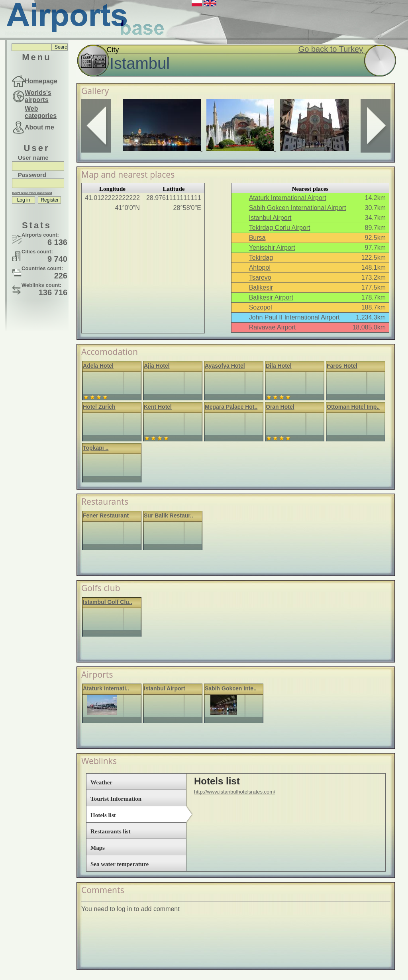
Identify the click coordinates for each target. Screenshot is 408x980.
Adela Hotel (98, 366)
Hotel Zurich (99, 407)
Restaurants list (110, 831)
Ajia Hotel (157, 366)
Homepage (41, 81)
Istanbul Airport (270, 218)
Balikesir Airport (271, 297)
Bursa (257, 238)
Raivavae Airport (272, 327)
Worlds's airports (38, 96)
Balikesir (261, 287)
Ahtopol (260, 268)
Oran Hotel (280, 407)
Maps (98, 848)
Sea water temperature (120, 864)
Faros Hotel (342, 366)
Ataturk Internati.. (106, 688)
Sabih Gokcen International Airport (298, 208)
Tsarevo (260, 277)
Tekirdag (261, 258)
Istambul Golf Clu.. (108, 602)
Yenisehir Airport (272, 248)
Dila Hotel (279, 366)
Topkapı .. (96, 448)
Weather (101, 782)
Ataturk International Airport (288, 198)
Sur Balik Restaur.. (169, 515)
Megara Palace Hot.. (231, 407)
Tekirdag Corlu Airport (280, 228)
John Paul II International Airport (294, 317)
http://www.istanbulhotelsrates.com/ (235, 792)
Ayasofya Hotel (225, 366)
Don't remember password (32, 193)
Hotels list (103, 815)
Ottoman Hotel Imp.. (353, 407)
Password (32, 175)
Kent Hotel (158, 407)
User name (33, 158)
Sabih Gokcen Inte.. (231, 688)
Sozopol (261, 307)
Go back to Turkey (331, 49)
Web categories (41, 112)
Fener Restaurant (106, 515)
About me (39, 127)
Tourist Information (116, 799)
